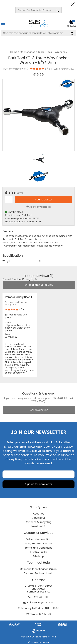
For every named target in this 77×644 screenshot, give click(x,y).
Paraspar (45, 642)
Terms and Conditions (39, 548)
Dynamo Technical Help (39, 573)
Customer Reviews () (16, 69)
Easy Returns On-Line (39, 544)
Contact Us (38, 518)
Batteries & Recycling (39, 522)
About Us (38, 514)
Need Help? (38, 526)
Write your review (64, 69)
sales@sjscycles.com (40, 603)
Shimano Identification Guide (39, 569)
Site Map (38, 556)
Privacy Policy (38, 552)
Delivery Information (38, 539)
